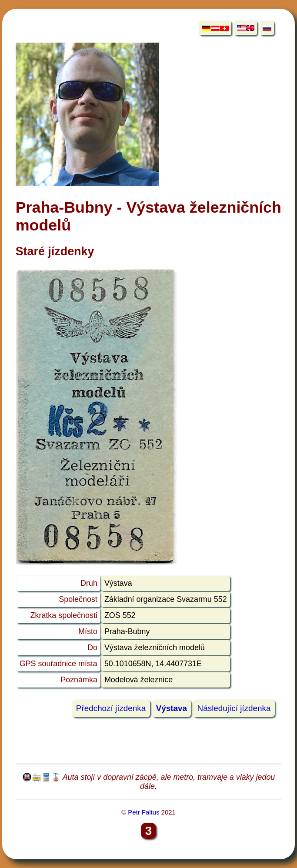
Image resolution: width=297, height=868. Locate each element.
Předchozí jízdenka (111, 709)
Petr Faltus (143, 812)
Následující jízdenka (234, 709)
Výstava (172, 709)
